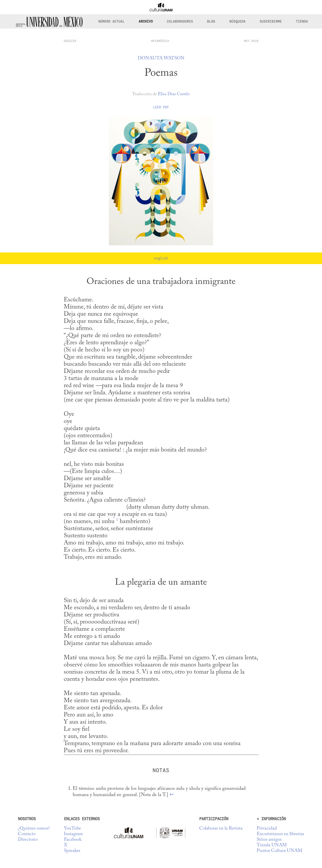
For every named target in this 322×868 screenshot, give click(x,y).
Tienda (302, 21)
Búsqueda (237, 21)
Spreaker (72, 851)
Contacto (27, 834)
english (161, 258)
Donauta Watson (161, 58)
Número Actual (111, 21)
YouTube (72, 829)
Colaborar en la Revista (221, 829)
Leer (161, 107)
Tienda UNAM (272, 845)
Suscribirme (271, 21)
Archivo (146, 21)
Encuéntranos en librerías (280, 834)
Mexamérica (160, 41)
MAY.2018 (251, 41)
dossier (70, 41)
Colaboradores (180, 21)
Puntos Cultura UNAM (279, 851)
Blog (211, 21)
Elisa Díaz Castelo (174, 94)
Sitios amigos (269, 840)
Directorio (28, 840)
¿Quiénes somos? (34, 829)
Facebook (73, 840)
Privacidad (267, 829)
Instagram (73, 834)
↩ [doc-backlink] (172, 795)
